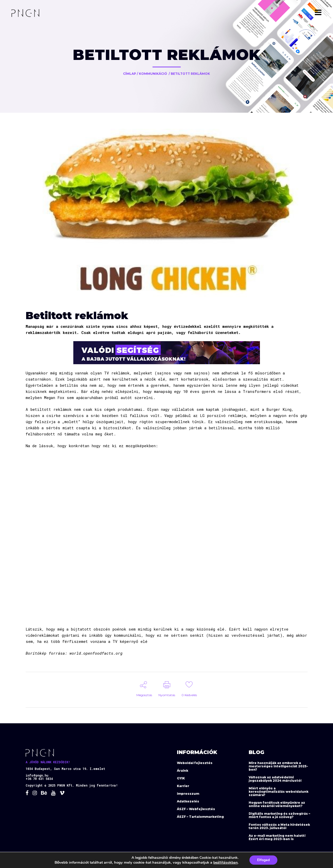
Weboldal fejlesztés (195, 763)
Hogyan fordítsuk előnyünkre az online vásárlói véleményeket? (277, 804)
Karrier (183, 786)
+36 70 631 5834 (39, 779)
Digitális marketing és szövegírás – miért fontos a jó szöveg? (279, 815)
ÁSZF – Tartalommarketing (200, 817)
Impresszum (188, 794)
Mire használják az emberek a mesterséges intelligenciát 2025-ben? (278, 766)
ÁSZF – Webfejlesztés (196, 809)
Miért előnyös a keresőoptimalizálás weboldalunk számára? (279, 792)
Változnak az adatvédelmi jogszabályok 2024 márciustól (275, 779)
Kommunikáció (153, 74)
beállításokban (225, 862)
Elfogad (263, 860)
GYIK (181, 778)
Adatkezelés (188, 801)
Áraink (183, 771)
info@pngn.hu (37, 775)
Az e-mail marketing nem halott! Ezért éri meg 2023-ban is (277, 837)
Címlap (130, 74)
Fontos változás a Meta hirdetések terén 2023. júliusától (279, 826)
